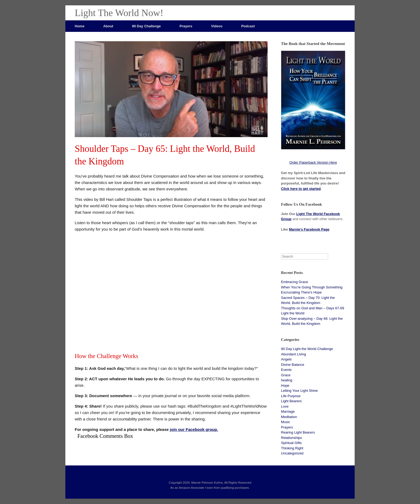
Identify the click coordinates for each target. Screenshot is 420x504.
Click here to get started (301, 189)
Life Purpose (291, 396)
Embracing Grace (295, 282)
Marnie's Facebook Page (309, 229)
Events (286, 370)
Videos (217, 26)
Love (285, 406)
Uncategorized (292, 453)
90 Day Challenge (147, 26)
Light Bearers (291, 401)
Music (286, 422)
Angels (286, 359)
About (108, 26)
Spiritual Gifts (291, 443)
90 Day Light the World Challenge (307, 349)
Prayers (186, 26)
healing (287, 380)
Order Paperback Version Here (313, 162)
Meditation (289, 417)
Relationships (291, 438)
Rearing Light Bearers (298, 432)
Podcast (248, 26)
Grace (286, 375)
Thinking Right (292, 448)
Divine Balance (293, 365)
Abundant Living (293, 354)
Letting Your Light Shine (299, 391)
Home (80, 26)
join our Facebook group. (194, 429)
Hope (285, 385)
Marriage (288, 411)
